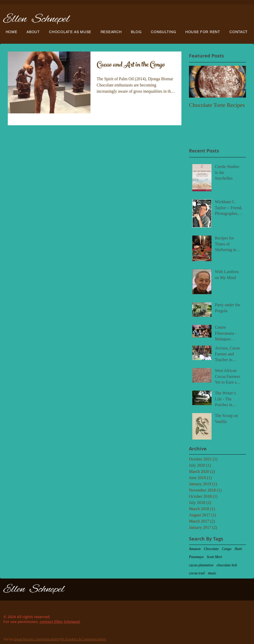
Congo (227, 549)
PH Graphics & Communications (83, 639)
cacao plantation (201, 565)
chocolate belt (227, 565)
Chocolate (211, 549)
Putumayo (196, 557)
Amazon (195, 549)
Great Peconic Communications (36, 639)
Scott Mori (215, 557)
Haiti (238, 549)
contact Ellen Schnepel (60, 622)
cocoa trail (197, 573)
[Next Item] (238, 82)
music (212, 573)
